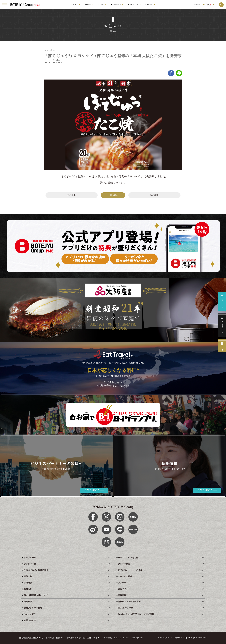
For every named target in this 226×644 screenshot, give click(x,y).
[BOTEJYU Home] (25, 5)
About (74, 5)
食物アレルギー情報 (103, 638)
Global (149, 5)
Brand (88, 5)
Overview (133, 5)
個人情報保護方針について (31, 638)
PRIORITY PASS (122, 638)
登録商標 (50, 638)
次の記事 (154, 195)
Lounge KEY (138, 638)
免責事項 (60, 638)
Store (101, 5)
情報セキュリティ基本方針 (79, 638)
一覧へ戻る (113, 195)
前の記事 (72, 195)
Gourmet (116, 5)
